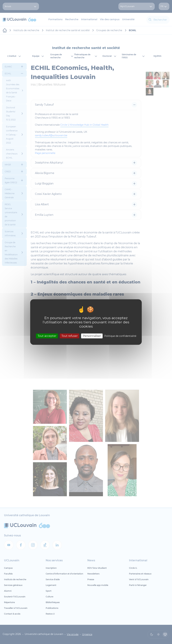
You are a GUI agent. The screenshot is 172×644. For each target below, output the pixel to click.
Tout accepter (47, 336)
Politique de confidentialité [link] (120, 336)
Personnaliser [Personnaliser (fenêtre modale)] (92, 336)
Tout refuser (70, 336)
